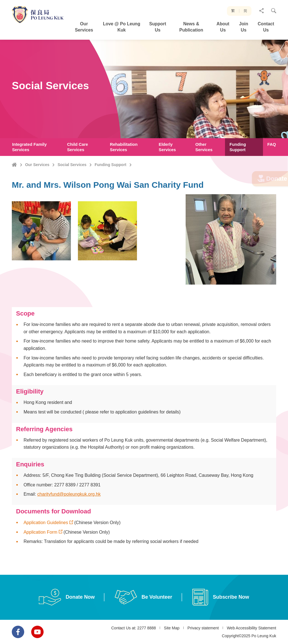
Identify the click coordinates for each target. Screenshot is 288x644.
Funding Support (111, 165)
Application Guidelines (46, 529)
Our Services (37, 165)
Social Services (72, 165)
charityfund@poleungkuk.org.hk (69, 501)
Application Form (40, 539)
